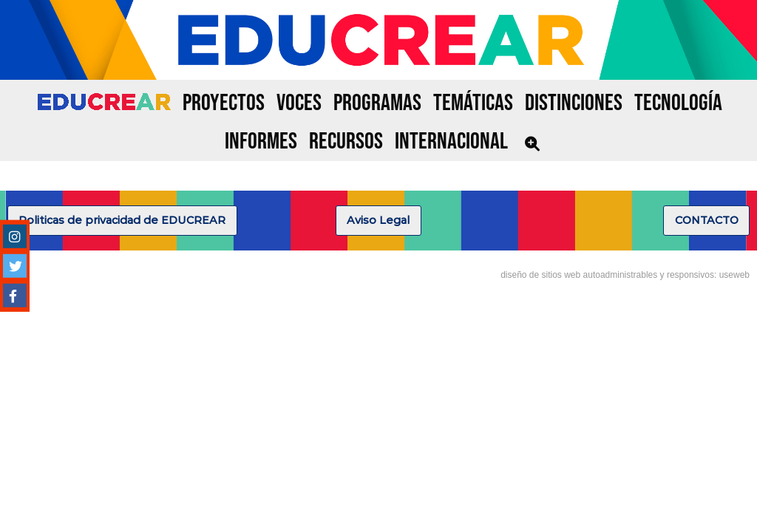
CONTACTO (707, 220)
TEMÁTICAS (473, 103)
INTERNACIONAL (451, 141)
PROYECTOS (224, 103)
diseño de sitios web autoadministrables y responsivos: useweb (625, 275)
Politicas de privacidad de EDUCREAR (122, 220)
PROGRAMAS (377, 103)
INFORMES (261, 141)
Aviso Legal (378, 220)
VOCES (299, 103)
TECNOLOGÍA (678, 103)
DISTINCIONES (574, 103)
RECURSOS (346, 141)
